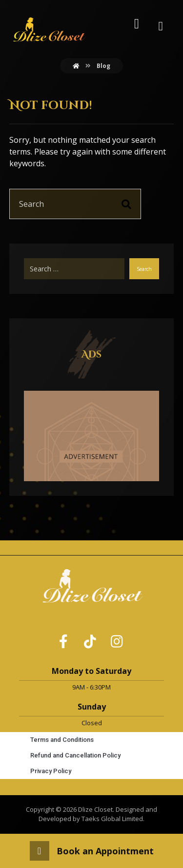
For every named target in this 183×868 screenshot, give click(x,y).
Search (144, 269)
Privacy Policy (51, 771)
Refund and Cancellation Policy (75, 755)
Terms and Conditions (62, 740)
